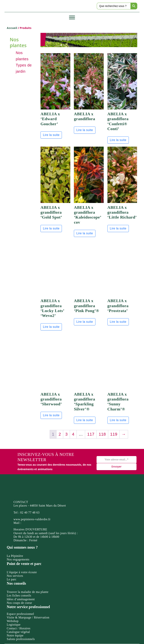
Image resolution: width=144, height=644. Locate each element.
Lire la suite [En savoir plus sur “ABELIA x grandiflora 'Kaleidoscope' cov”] (85, 233)
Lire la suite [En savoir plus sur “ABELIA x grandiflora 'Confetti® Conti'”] (118, 140)
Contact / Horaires (19, 628)
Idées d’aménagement (21, 599)
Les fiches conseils (19, 595)
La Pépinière (15, 556)
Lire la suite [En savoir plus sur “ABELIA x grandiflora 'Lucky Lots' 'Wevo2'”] (51, 327)
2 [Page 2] (60, 434)
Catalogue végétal (18, 632)
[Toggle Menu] (72, 18)
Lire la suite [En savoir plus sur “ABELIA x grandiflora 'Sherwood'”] (51, 415)
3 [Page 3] (66, 434)
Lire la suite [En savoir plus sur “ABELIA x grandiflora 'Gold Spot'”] (51, 228)
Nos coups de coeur (19, 603)
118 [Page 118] (102, 434)
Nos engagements (18, 559)
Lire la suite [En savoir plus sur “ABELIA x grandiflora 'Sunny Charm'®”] (118, 420)
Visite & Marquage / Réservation (28, 617)
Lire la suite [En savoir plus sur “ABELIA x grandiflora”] (85, 130)
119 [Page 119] (114, 434)
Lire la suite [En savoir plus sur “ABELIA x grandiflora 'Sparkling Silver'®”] (85, 420)
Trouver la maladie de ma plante (28, 592)
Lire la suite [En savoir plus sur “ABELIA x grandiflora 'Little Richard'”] (118, 228)
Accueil (12, 28)
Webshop (13, 621)
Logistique (14, 625)
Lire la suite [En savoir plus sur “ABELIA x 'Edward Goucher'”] (51, 135)
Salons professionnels (21, 639)
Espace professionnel (20, 614)
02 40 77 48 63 (30, 512)
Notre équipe (15, 635)
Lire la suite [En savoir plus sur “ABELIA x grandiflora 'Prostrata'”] (118, 322)
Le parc (12, 579)
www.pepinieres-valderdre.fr (32, 519)
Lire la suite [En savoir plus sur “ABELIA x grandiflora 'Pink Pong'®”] (85, 322)
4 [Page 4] (73, 434)
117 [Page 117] (91, 434)
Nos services (15, 576)
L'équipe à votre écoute (22, 572)
